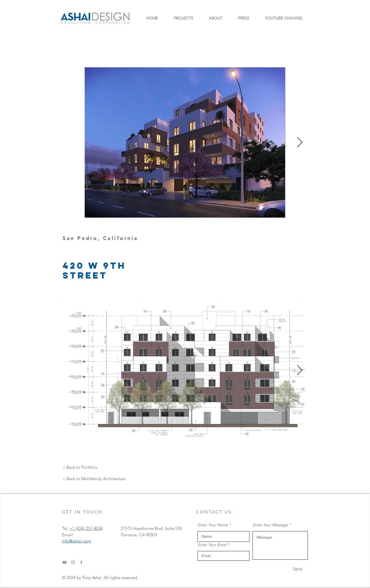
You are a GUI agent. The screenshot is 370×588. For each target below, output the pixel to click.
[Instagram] (73, 562)
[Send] (297, 569)
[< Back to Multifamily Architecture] (94, 479)
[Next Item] (300, 143)
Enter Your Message (270, 525)
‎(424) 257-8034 (89, 528)
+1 (73, 528)
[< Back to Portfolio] (80, 467)
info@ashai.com (77, 541)
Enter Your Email (212, 545)
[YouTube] (65, 562)
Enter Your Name (213, 525)
